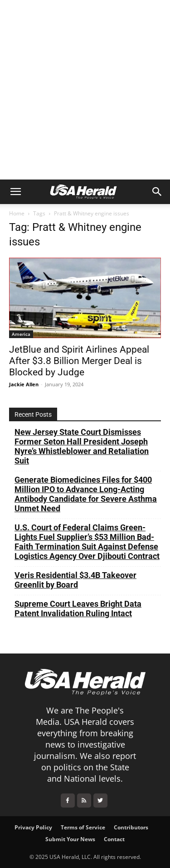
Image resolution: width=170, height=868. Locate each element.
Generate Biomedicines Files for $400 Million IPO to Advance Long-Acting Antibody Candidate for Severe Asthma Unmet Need (86, 494)
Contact (114, 839)
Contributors (131, 827)
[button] (15, 192)
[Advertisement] (85, 90)
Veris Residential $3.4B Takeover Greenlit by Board (75, 580)
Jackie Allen (24, 384)
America (21, 334)
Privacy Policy (33, 827)
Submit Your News (70, 839)
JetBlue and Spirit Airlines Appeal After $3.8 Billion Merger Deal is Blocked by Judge (79, 361)
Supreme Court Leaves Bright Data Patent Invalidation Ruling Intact (78, 609)
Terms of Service (83, 827)
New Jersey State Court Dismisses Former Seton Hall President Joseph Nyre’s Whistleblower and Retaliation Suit (82, 446)
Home (17, 213)
